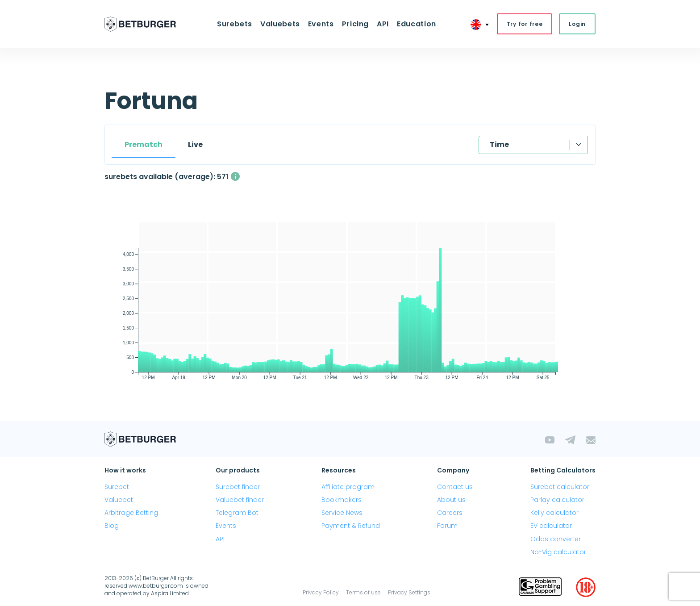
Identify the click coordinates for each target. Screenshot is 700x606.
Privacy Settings (409, 592)
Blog (112, 526)
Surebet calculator (560, 487)
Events (321, 24)
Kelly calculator (554, 513)
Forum (447, 526)
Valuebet (119, 500)
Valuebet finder (240, 500)
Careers (450, 513)
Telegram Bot (237, 513)
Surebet (117, 487)
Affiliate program (348, 487)
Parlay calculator (557, 500)
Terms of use (363, 592)
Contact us (455, 487)
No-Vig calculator (558, 552)
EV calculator (551, 526)
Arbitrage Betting (131, 513)
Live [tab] (195, 144)
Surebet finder (238, 487)
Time (499, 144)
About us (451, 500)
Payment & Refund (351, 526)
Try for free (525, 24)
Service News (342, 513)
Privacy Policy (321, 592)
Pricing (355, 24)
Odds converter (556, 539)
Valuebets (280, 24)
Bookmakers (342, 500)
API (383, 24)
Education (417, 24)
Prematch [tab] (144, 144)
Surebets (235, 24)
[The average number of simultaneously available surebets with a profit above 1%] (235, 176)
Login (577, 24)
